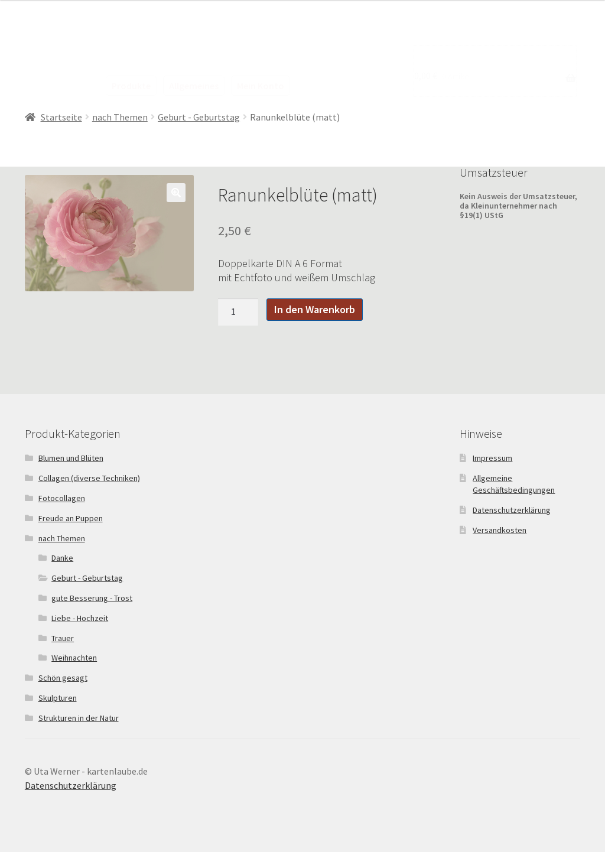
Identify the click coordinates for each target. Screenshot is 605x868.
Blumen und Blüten (71, 458)
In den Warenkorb (315, 309)
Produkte (131, 86)
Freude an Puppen (71, 518)
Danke (62, 558)
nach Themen (120, 117)
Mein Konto (261, 86)
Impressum (492, 458)
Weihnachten (74, 658)
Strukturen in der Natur (79, 718)
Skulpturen (58, 698)
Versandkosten (500, 530)
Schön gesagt (63, 678)
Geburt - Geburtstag (199, 117)
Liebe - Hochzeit (80, 618)
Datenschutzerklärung (512, 510)
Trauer (63, 638)
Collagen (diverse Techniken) (89, 478)
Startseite (61, 117)
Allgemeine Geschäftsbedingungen (514, 484)
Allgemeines (194, 86)
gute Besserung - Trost (92, 598)
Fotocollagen (62, 498)
